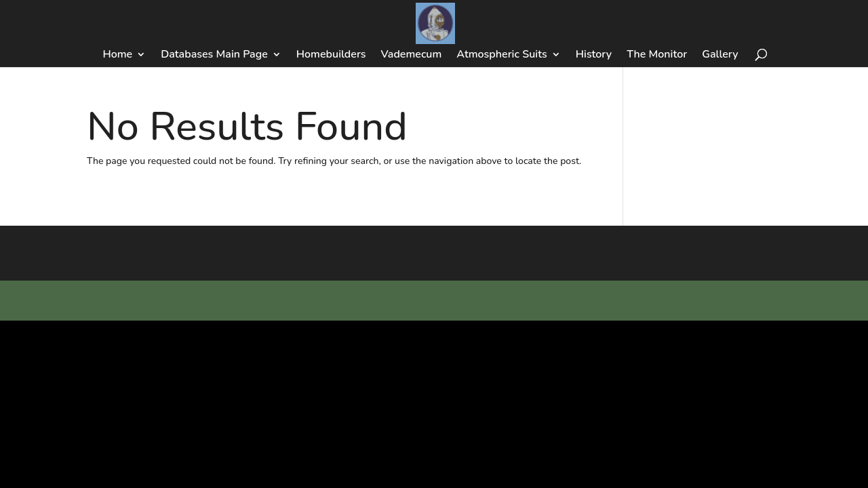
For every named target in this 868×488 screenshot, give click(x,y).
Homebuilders (331, 56)
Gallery (720, 56)
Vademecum (412, 56)
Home (117, 56)
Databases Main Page (214, 56)
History (594, 56)
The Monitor (657, 56)
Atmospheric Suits (501, 56)
